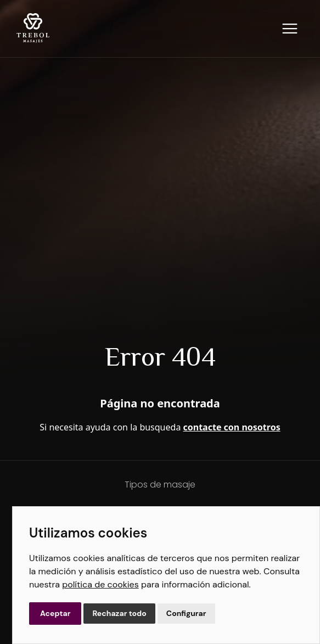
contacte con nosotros (232, 427)
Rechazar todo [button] (119, 613)
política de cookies (100, 584)
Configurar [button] (186, 613)
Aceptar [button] (55, 613)
